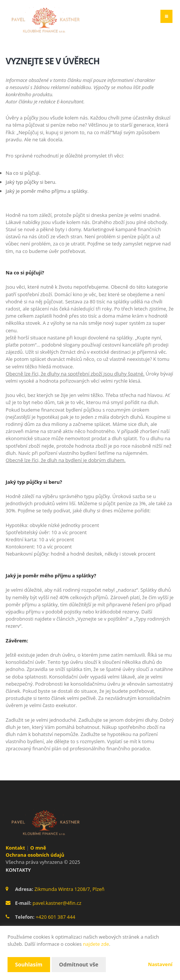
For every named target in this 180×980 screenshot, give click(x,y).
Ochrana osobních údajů (35, 855)
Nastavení (160, 964)
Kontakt (15, 848)
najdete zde (96, 944)
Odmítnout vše (79, 964)
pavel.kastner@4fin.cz (57, 903)
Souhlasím (29, 964)
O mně (38, 848)
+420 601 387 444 (56, 917)
